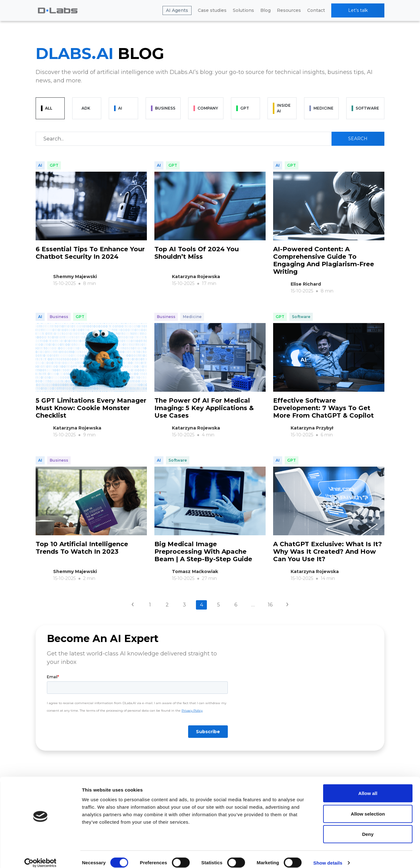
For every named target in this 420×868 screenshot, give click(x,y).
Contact (316, 10)
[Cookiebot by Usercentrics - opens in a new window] (40, 856)
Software (301, 313)
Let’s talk (358, 10)
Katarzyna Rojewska (196, 277)
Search (358, 139)
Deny (368, 827)
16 (270, 595)
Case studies (212, 10)
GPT (54, 165)
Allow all (368, 786)
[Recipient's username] (184, 139)
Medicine (192, 313)
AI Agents (177, 10)
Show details (328, 856)
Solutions (243, 10)
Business (59, 313)
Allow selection (368, 807)
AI (40, 165)
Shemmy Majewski (75, 277)
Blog (265, 10)
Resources (289, 10)
